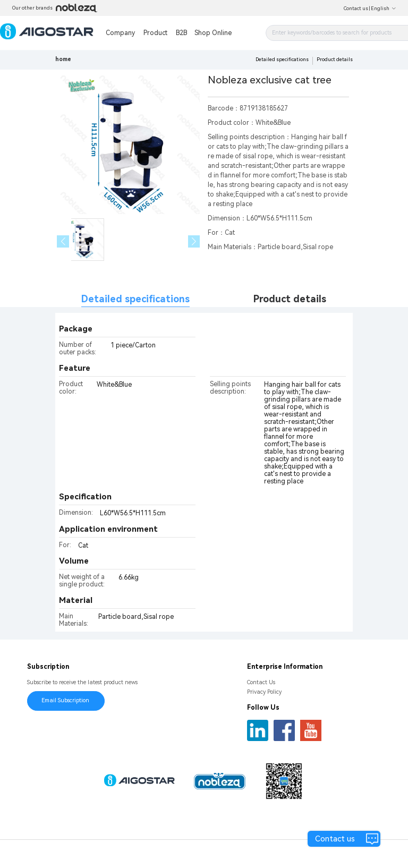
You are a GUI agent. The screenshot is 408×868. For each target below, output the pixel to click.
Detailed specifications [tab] (135, 299)
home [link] (63, 59)
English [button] (384, 8)
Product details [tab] (290, 299)
